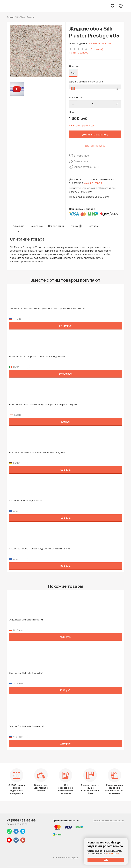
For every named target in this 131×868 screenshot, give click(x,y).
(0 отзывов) (96, 49)
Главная (10, 17)
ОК (106, 860)
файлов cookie (112, 854)
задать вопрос (80, 53)
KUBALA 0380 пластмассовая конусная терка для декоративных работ (43, 405)
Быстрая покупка (95, 146)
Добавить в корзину (95, 135)
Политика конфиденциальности (109, 820)
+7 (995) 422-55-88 (21, 820)
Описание (19, 226)
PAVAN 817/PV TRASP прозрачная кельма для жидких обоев (37, 357)
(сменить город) (93, 183)
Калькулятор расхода (82, 125)
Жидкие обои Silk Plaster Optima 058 (26, 673)
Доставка (93, 226)
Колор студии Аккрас (66, 6)
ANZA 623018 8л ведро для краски (26, 501)
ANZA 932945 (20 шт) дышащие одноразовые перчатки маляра (40, 549)
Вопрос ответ (56, 226)
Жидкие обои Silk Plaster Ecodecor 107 (27, 726)
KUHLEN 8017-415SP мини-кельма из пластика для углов (37, 453)
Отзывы (76, 226)
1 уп (73, 73)
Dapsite (74, 857)
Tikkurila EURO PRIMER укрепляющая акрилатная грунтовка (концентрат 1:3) (47, 309)
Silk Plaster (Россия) (100, 43)
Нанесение (36, 226)
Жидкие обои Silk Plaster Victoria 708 (26, 620)
